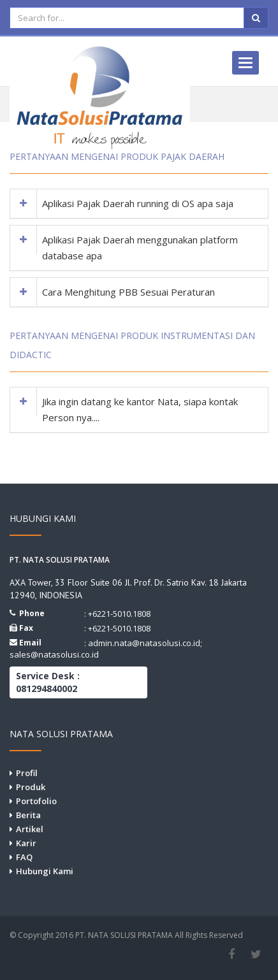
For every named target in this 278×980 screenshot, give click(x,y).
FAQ (24, 857)
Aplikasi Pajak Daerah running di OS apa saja (138, 203)
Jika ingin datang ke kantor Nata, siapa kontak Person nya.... (140, 409)
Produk (31, 787)
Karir (26, 843)
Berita (28, 815)
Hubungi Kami (45, 871)
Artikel (30, 829)
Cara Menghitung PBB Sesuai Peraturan (128, 292)
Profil (27, 773)
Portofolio (36, 801)
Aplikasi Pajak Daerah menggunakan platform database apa (140, 248)
